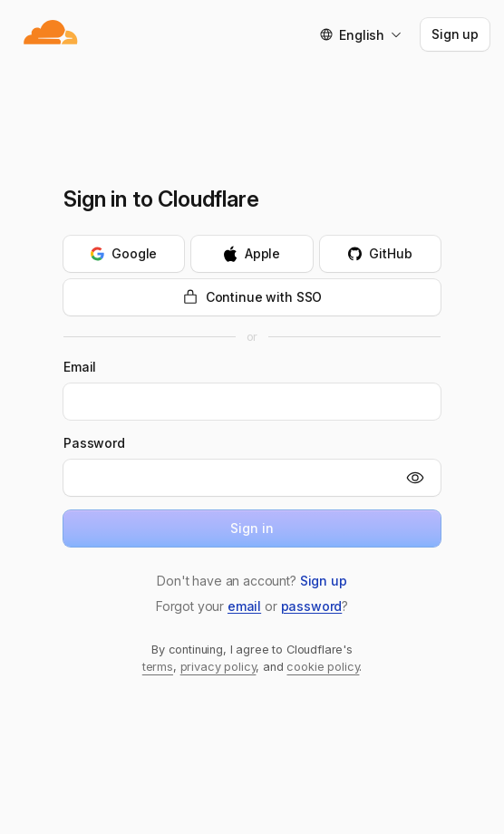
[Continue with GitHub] (380, 254)
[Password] (229, 478)
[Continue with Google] (124, 254)
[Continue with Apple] (252, 254)
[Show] (415, 478)
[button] (324, 581)
